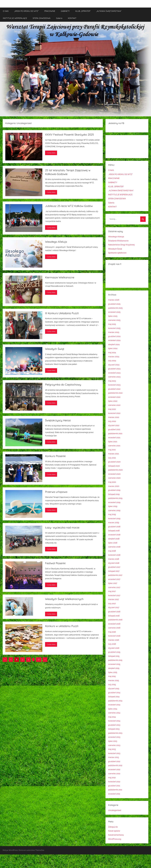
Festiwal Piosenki (55, 563)
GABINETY (65, 11)
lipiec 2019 (113, 506)
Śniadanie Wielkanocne (118, 241)
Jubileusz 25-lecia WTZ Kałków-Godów (69, 206)
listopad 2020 (114, 466)
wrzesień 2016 (114, 624)
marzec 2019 (114, 522)
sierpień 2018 (114, 539)
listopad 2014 (114, 697)
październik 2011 (115, 790)
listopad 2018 (114, 531)
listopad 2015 (114, 656)
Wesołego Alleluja (56, 242)
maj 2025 (112, 324)
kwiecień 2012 (114, 782)
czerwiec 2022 (114, 405)
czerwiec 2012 (114, 773)
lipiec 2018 (113, 543)
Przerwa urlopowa (56, 492)
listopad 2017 (114, 571)
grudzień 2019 (114, 490)
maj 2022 (112, 409)
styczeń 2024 (114, 365)
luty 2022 (112, 421)
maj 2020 (112, 482)
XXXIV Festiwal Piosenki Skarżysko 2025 (69, 135)
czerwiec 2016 (114, 628)
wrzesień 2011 (114, 794)
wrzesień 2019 (114, 502)
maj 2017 (112, 591)
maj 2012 (112, 778)
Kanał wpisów (114, 831)
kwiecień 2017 (114, 595)
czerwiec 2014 (114, 713)
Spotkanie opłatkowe (117, 253)
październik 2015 (115, 660)
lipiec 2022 (113, 401)
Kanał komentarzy (116, 835)
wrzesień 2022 (114, 397)
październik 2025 (115, 308)
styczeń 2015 (114, 688)
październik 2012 (115, 765)
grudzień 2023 (114, 369)
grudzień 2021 (114, 429)
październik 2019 (115, 498)
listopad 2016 (114, 616)
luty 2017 (112, 603)
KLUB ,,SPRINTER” (83, 11)
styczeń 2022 (114, 425)
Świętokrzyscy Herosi (58, 420)
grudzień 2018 (114, 527)
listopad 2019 (114, 494)
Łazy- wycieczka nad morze (62, 527)
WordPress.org (115, 839)
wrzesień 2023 (114, 373)
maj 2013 (112, 749)
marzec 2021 (113, 454)
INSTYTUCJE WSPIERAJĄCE (15, 18)
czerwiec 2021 (114, 446)
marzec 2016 (114, 640)
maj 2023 (112, 381)
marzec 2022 (114, 417)
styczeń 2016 (114, 648)
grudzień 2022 (114, 389)
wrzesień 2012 (114, 769)
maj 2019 (112, 514)
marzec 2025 (114, 332)
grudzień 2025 (114, 304)
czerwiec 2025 (114, 320)
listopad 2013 (114, 729)
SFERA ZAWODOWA (42, 18)
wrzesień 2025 (114, 312)
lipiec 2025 (113, 316)
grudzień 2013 (114, 725)
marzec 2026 (114, 300)
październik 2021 (115, 434)
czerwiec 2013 (114, 745)
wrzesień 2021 (114, 437)
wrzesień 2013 (114, 737)
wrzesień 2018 (114, 535)
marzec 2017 (113, 599)
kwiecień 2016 (114, 636)
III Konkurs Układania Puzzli (62, 313)
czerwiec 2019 (114, 510)
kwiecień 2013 (114, 753)
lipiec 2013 (113, 741)
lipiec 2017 (113, 583)
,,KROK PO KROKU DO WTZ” (26, 11)
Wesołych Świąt (55, 349)
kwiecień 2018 (114, 555)
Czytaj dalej (51, 153)
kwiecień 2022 (114, 413)
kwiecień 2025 (114, 328)
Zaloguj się (113, 827)
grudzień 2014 (114, 693)
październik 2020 (115, 470)
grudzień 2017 (114, 567)
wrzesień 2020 (114, 474)
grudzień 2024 (114, 336)
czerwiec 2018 (114, 547)
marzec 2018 (114, 559)
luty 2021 (112, 458)
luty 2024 (112, 361)
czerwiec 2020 (114, 478)
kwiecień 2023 (114, 385)
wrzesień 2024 (114, 340)
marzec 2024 (114, 357)
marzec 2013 (113, 757)
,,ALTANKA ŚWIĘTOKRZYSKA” (109, 11)
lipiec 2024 (113, 348)
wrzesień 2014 (114, 705)
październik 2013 (115, 733)
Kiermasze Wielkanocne (60, 277)
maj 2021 (112, 450)
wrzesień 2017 (114, 579)
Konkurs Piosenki (55, 456)
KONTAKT (72, 18)
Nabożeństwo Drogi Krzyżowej (121, 245)
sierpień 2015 (114, 668)
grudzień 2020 (114, 462)
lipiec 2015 (113, 672)
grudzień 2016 (114, 612)
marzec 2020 (114, 486)
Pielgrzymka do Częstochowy (63, 385)
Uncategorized (115, 810)
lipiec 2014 (113, 709)
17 (39, 659)
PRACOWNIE (50, 11)
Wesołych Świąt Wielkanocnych (64, 599)
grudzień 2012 (114, 761)
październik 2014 (115, 701)
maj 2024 (112, 352)
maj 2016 (112, 632)
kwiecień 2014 (114, 721)
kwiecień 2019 (114, 518)
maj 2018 (112, 551)
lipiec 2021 (113, 442)
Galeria (59, 18)
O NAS (6, 11)
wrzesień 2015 (114, 664)
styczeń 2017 (114, 607)
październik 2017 (115, 575)
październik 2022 (115, 393)
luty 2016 (112, 644)
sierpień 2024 (114, 344)
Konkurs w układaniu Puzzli (62, 626)
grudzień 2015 (114, 652)
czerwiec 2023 (114, 377)
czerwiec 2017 (114, 587)
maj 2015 (112, 676)
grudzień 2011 (114, 786)
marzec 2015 (113, 680)
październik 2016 (115, 620)
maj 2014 (112, 717)
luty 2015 (112, 684)
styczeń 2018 (114, 563)
